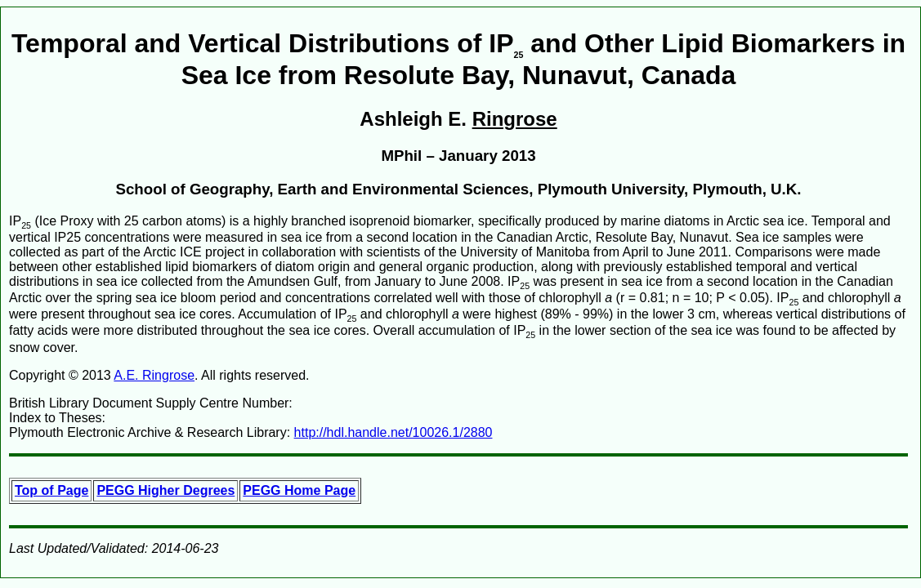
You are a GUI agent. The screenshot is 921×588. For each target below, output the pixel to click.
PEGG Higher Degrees (165, 490)
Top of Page (51, 490)
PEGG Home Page (299, 490)
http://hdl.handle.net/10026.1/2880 (393, 432)
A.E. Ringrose (154, 375)
